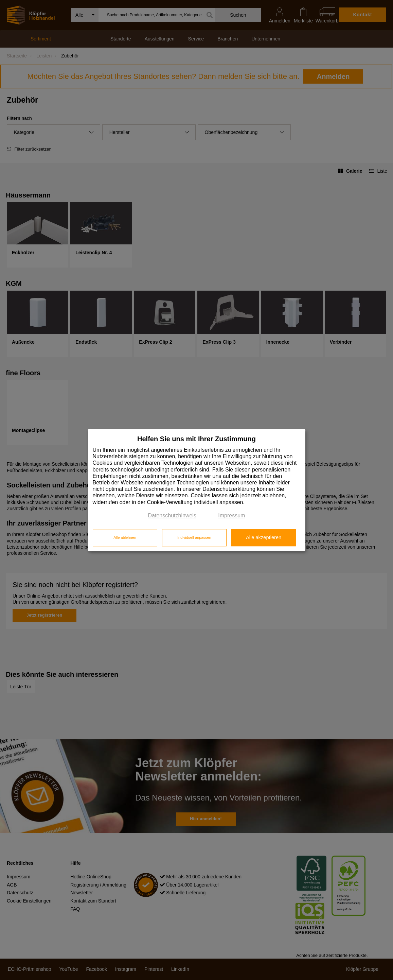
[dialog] (197, 490)
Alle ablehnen (125, 538)
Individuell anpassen (194, 538)
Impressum (231, 515)
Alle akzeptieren (264, 538)
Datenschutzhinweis (172, 515)
